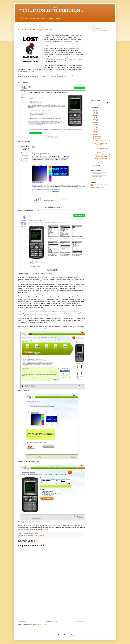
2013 (95, 127)
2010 (95, 134)
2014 (95, 125)
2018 (95, 115)
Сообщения (97, 174)
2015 (95, 122)
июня (96, 165)
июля (96, 163)
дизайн (31, 535)
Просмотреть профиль (98, 187)
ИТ (34, 535)
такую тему (54, 281)
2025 (95, 110)
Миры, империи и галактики (102, 141)
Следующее (22, 621)
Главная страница (52, 621)
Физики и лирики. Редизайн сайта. (36, 30)
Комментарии (97, 177)
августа (97, 139)
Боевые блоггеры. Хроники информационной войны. (102, 155)
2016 (95, 120)
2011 (95, 132)
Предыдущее (81, 621)
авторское (26, 535)
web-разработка (40, 535)
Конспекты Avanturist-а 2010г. (101, 31)
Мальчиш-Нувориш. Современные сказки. (101, 148)
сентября (98, 136)
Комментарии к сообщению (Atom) (38, 624)
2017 (95, 118)
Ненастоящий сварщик (51, 10)
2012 (95, 129)
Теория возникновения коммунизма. (101, 144)
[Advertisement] (52, 605)
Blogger (73, 635)
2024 (95, 113)
